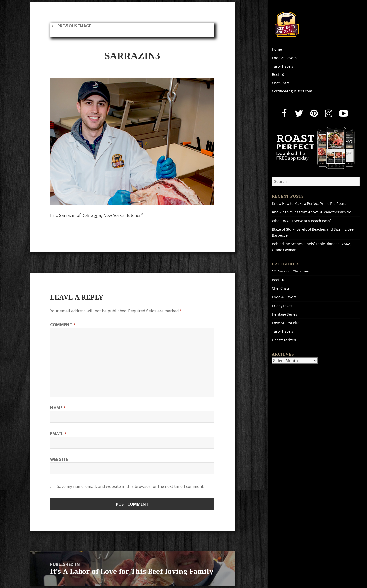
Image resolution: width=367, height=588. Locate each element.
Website (59, 459)
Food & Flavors (284, 58)
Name (58, 408)
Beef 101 (279, 74)
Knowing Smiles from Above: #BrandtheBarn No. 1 (313, 212)
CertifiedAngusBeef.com (292, 91)
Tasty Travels (283, 66)
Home (277, 49)
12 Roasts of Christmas (291, 271)
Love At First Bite (286, 323)
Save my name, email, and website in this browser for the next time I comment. (130, 486)
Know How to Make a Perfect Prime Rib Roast (309, 204)
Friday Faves (282, 306)
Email (59, 434)
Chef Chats (281, 83)
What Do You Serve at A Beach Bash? (302, 221)
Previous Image (74, 26)
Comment (63, 325)
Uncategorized (284, 340)
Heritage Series (285, 314)
